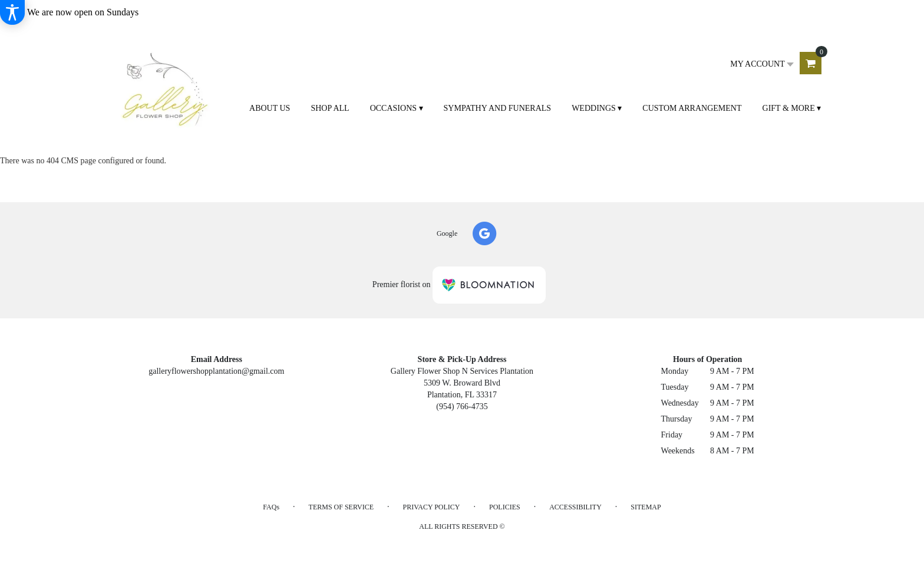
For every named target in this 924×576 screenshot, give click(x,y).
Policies (505, 507)
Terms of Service (341, 507)
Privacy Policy (431, 507)
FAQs (271, 507)
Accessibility (575, 507)
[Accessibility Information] (12, 12)
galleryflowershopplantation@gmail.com (216, 371)
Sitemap (646, 507)
